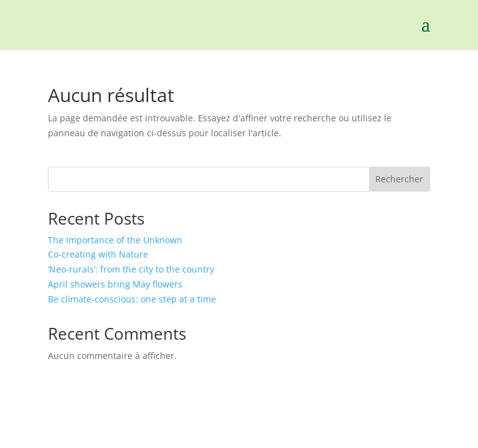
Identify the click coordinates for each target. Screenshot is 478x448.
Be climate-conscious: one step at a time (132, 299)
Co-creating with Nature (99, 254)
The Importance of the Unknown (115, 240)
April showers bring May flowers (115, 284)
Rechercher (399, 179)
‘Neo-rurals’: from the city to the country (131, 269)
